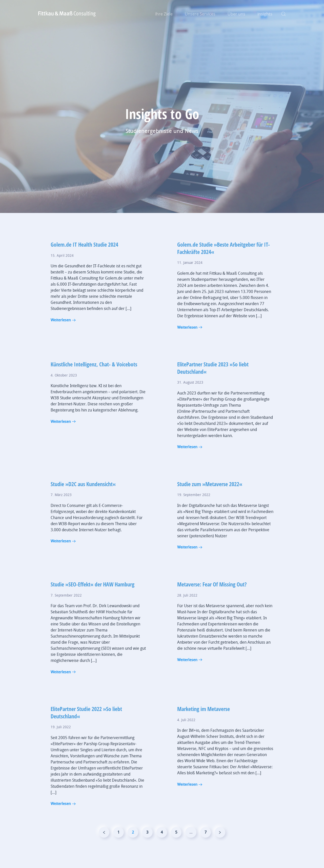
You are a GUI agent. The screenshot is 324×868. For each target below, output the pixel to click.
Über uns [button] (236, 14)
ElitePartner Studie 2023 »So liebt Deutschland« (213, 380)
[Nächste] (220, 845)
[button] (283, 14)
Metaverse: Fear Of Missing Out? (212, 597)
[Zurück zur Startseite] (67, 14)
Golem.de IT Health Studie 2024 (84, 257)
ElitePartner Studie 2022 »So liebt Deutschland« (86, 725)
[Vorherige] (104, 845)
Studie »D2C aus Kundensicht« (83, 497)
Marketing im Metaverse (204, 721)
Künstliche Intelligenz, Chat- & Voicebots (94, 377)
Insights (265, 14)
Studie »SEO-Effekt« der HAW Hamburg (93, 597)
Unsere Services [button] (200, 14)
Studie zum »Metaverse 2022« (210, 497)
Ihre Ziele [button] (164, 14)
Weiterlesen (61, 333)
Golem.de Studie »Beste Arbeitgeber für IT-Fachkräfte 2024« (224, 261)
